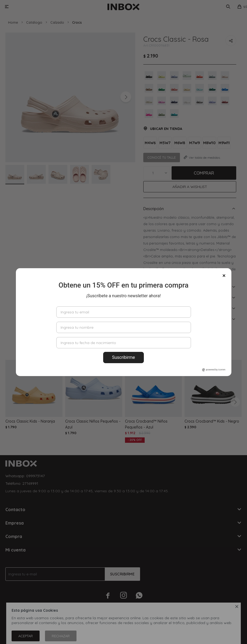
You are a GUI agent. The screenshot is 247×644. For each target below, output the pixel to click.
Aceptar (26, 636)
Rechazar (61, 636)
